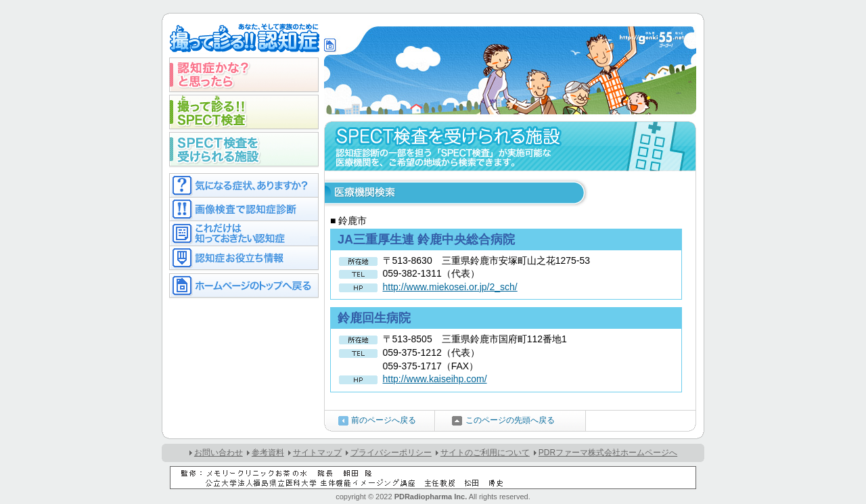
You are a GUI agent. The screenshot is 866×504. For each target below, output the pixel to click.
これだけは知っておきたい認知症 (244, 233)
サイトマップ (317, 453)
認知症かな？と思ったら (244, 75)
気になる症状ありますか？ (244, 185)
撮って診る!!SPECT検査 (244, 112)
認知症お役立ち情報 (244, 258)
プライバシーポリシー (391, 453)
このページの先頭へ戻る (510, 420)
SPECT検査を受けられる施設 (244, 149)
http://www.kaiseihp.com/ (435, 379)
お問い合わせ (219, 453)
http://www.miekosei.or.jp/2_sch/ (450, 287)
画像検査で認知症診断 (244, 209)
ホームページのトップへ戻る (244, 285)
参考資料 (268, 453)
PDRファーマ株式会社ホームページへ (608, 453)
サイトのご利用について (485, 453)
